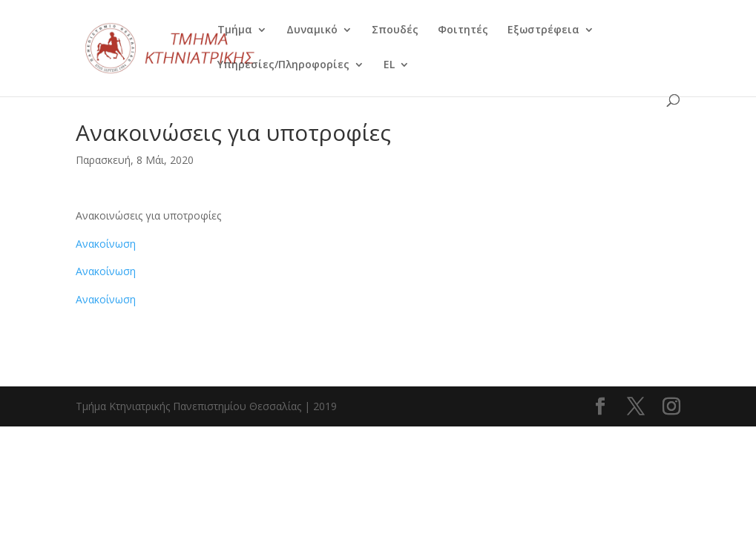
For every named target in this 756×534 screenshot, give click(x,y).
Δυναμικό (312, 30)
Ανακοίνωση (106, 244)
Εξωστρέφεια (543, 30)
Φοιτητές (463, 30)
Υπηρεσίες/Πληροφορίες (283, 65)
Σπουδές (395, 30)
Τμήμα (235, 30)
